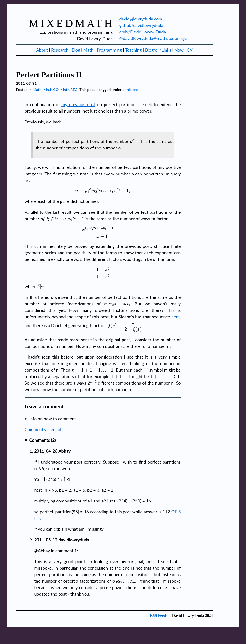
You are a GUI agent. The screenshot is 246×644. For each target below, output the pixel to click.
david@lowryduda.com (141, 19)
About (42, 50)
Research (60, 50)
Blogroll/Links (158, 50)
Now (179, 50)
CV (190, 50)
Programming (109, 50)
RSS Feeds (159, 615)
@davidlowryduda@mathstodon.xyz (153, 38)
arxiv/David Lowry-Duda (142, 32)
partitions (130, 89)
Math (88, 50)
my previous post (78, 104)
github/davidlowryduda (141, 25)
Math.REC (69, 89)
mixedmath (72, 23)
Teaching (133, 50)
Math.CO (51, 89)
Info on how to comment (52, 419)
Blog (76, 50)
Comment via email (43, 429)
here (175, 317)
